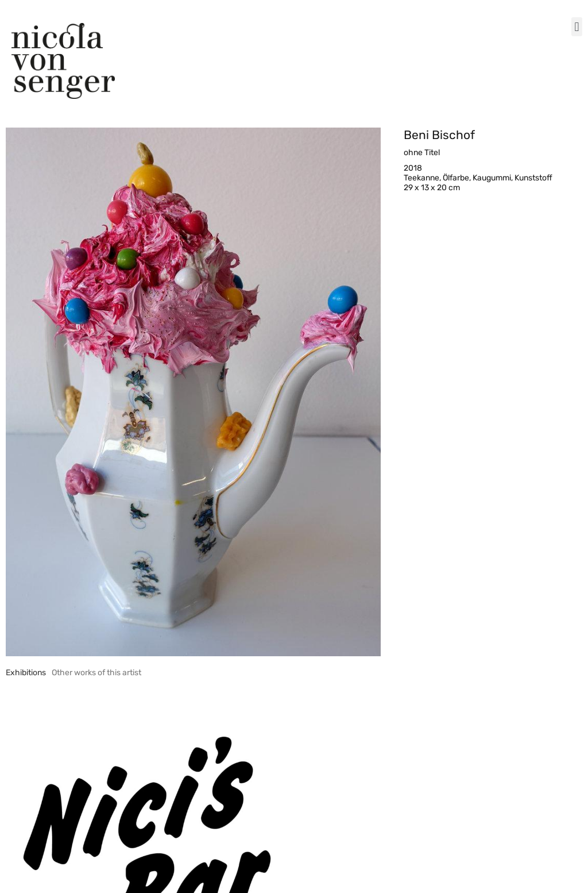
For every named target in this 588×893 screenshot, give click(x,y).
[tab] (26, 673)
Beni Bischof (439, 135)
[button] (577, 27)
